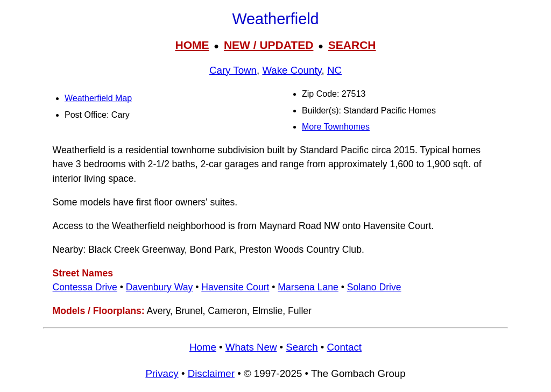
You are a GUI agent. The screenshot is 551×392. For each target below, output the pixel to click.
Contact (344, 347)
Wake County (292, 70)
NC (334, 70)
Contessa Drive (85, 287)
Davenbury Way (160, 287)
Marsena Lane (308, 287)
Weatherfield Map (98, 98)
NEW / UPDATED (269, 45)
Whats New (251, 347)
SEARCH (352, 45)
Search (302, 347)
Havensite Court (235, 287)
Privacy (162, 373)
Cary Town (233, 70)
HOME (192, 45)
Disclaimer (211, 373)
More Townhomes (336, 127)
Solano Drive (374, 287)
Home (203, 347)
